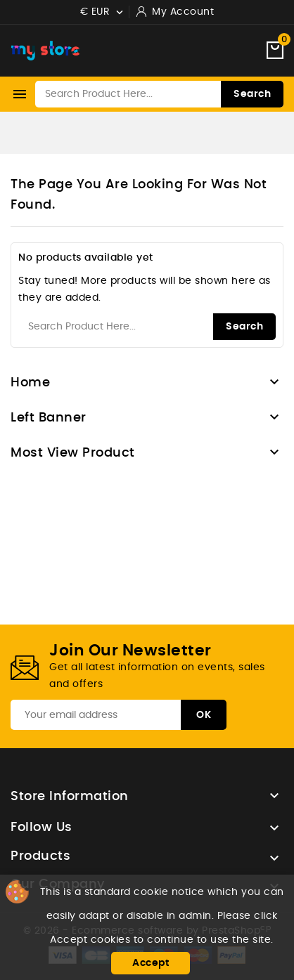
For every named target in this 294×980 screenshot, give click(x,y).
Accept (151, 963)
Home (30, 383)
